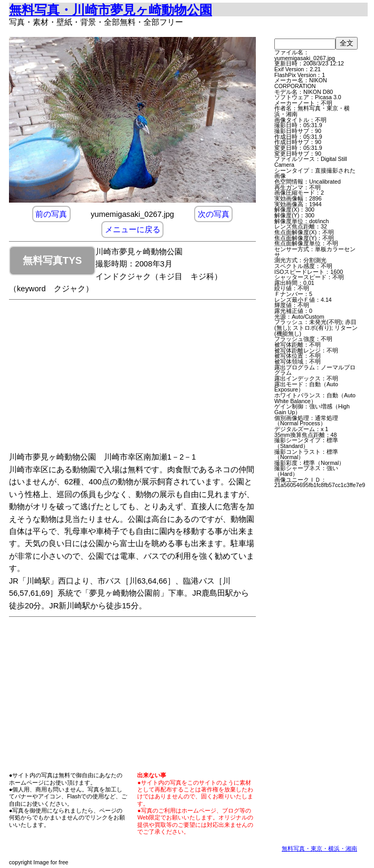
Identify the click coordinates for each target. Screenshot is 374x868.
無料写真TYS (52, 260)
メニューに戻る (133, 230)
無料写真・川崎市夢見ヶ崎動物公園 (111, 10)
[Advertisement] (143, 377)
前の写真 (51, 214)
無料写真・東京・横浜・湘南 (319, 848)
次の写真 (214, 214)
